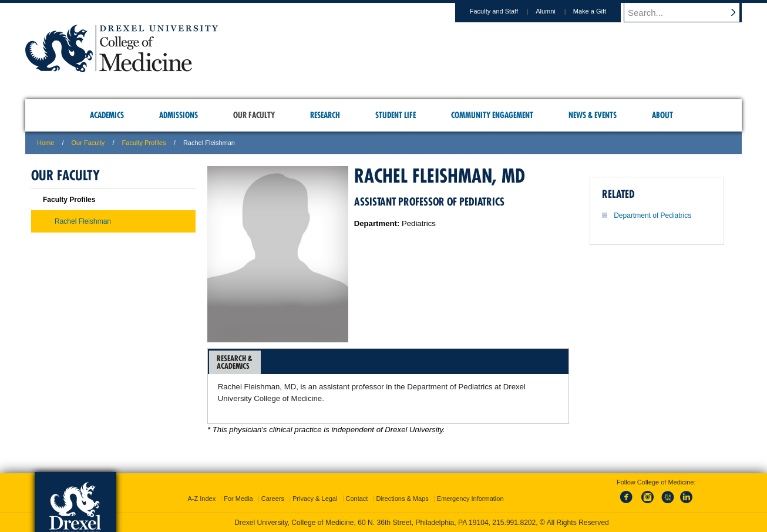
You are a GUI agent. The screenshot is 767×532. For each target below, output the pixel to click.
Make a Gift (601, 11)
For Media (238, 499)
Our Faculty (88, 143)
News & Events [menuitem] (593, 115)
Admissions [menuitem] (179, 115)
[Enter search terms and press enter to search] (688, 12)
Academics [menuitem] (107, 115)
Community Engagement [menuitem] (492, 115)
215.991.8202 (514, 523)
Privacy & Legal (315, 499)
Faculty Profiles (144, 143)
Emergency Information (470, 499)
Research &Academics (235, 362)
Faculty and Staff (505, 11)
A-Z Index (201, 499)
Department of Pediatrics (652, 216)
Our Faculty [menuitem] (254, 115)
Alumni (557, 11)
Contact (357, 499)
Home (46, 143)
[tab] (235, 362)
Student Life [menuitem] (396, 115)
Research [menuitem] (325, 115)
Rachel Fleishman (83, 221)
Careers (273, 499)
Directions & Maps (402, 499)
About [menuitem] (662, 115)
